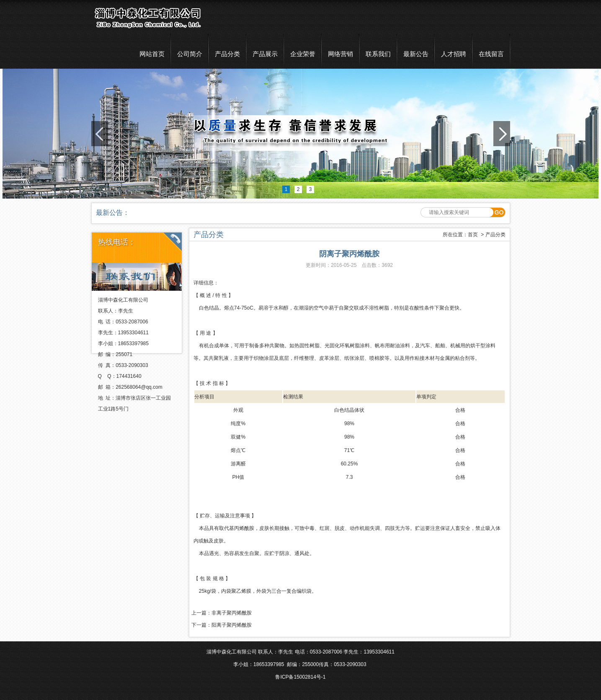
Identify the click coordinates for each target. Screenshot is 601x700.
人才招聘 (454, 54)
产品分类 (227, 54)
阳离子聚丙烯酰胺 (232, 625)
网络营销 (340, 54)
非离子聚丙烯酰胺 (232, 613)
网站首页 (152, 54)
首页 (473, 235)
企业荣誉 (303, 54)
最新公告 (416, 54)
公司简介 (190, 54)
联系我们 (378, 54)
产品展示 (265, 54)
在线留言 (491, 54)
